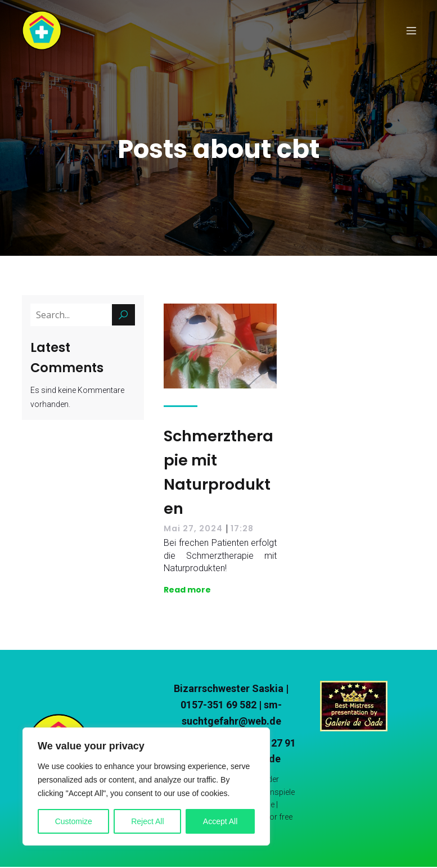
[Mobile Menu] (412, 31)
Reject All (147, 821)
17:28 (242, 530)
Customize (74, 821)
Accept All (220, 821)
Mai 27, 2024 (193, 530)
